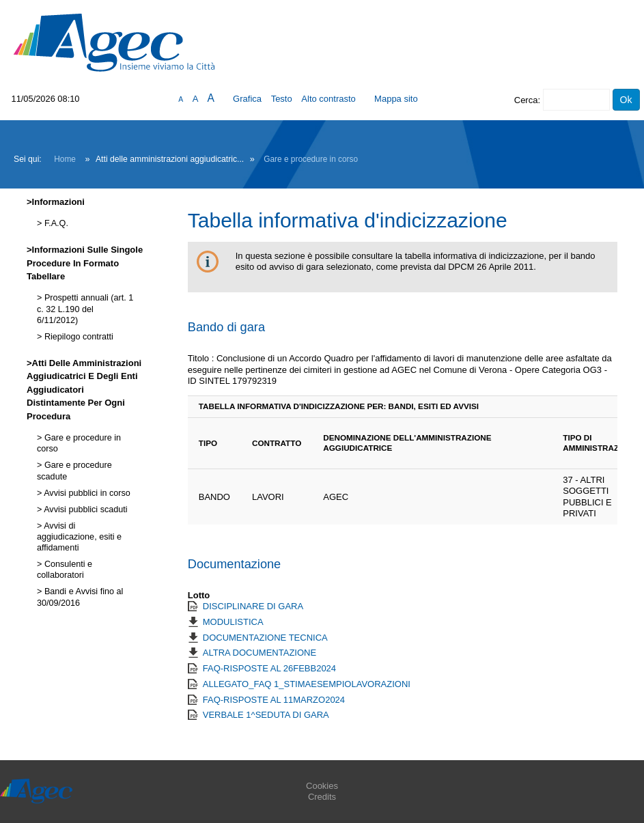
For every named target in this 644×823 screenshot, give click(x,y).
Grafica (247, 99)
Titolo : (201, 358)
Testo (282, 99)
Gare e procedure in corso (311, 159)
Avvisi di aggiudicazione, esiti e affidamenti (79, 537)
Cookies (322, 786)
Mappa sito (396, 99)
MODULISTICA (233, 622)
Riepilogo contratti (77, 337)
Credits (322, 797)
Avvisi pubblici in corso (86, 493)
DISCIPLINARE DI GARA (253, 606)
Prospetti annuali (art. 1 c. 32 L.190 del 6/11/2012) (85, 309)
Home (65, 159)
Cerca (526, 100)
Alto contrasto (328, 99)
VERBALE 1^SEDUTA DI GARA (266, 715)
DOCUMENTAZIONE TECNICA (265, 638)
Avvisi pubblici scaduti (84, 510)
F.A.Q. (55, 223)
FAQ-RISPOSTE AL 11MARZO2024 (274, 700)
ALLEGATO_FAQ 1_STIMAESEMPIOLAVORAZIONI (307, 684)
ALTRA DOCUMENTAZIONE (260, 653)
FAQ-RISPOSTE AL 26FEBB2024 (269, 668)
